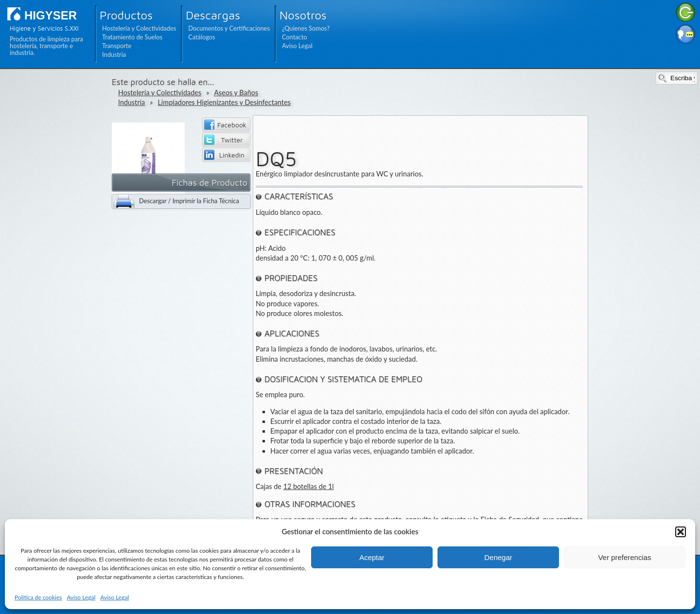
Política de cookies (38, 597)
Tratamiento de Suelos (132, 37)
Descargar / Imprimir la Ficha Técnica (189, 201)
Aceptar (372, 557)
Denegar (498, 557)
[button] (681, 532)
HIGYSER (51, 15)
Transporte (117, 46)
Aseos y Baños (236, 93)
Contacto (295, 37)
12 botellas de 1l (309, 486)
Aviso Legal (81, 597)
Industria (114, 54)
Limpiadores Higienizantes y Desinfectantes (224, 102)
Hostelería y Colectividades (139, 28)
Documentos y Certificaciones (229, 28)
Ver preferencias (624, 557)
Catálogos (201, 37)
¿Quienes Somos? (306, 28)
